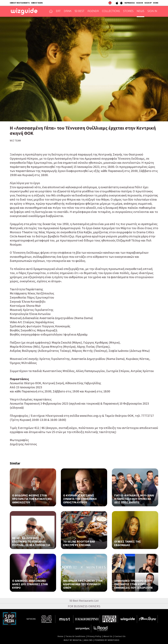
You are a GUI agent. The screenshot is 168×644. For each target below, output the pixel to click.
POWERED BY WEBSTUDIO (107, 640)
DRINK (68, 11)
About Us (108, 636)
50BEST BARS (37, 3)
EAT (58, 11)
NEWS (141, 11)
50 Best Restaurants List (84, 601)
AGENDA (93, 11)
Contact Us (120, 636)
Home (60, 636)
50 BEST (79, 11)
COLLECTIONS (111, 11)
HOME (156, 3)
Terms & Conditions (75, 636)
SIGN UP (148, 3)
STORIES (128, 11)
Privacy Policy (94, 636)
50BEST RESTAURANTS (20, 3)
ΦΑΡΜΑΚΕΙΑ (130, 3)
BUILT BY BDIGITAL (73, 640)
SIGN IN (140, 3)
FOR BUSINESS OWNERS (84, 606)
